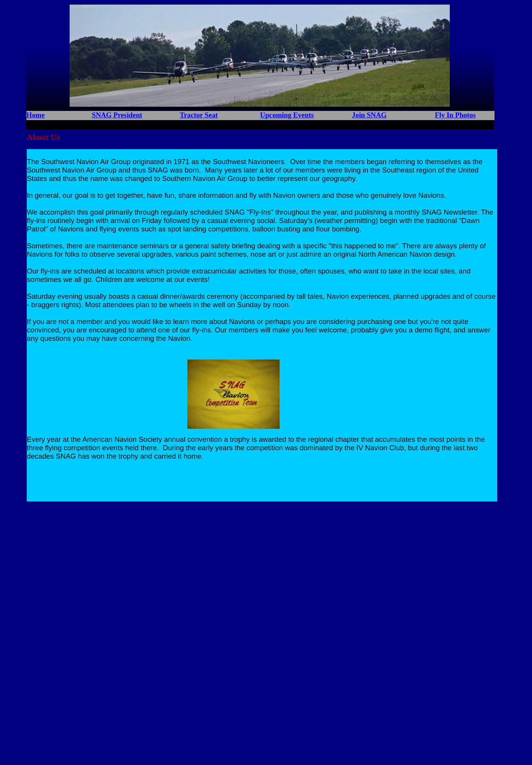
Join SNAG (369, 115)
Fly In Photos (455, 115)
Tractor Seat (199, 115)
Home (36, 115)
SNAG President (117, 115)
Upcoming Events (287, 115)
